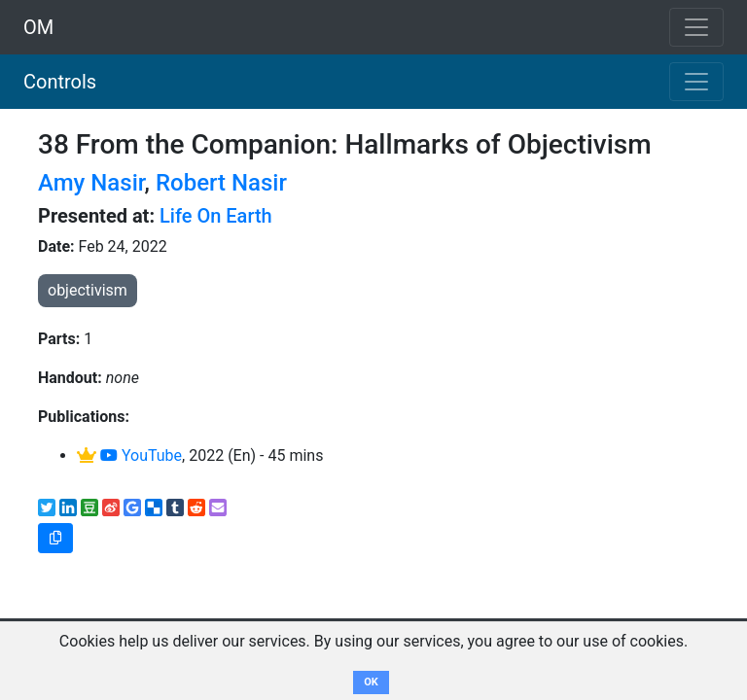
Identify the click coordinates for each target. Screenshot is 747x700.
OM (38, 27)
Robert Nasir (221, 183)
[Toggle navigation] (696, 82)
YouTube (141, 455)
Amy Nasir (91, 183)
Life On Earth (216, 216)
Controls (60, 82)
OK (371, 682)
